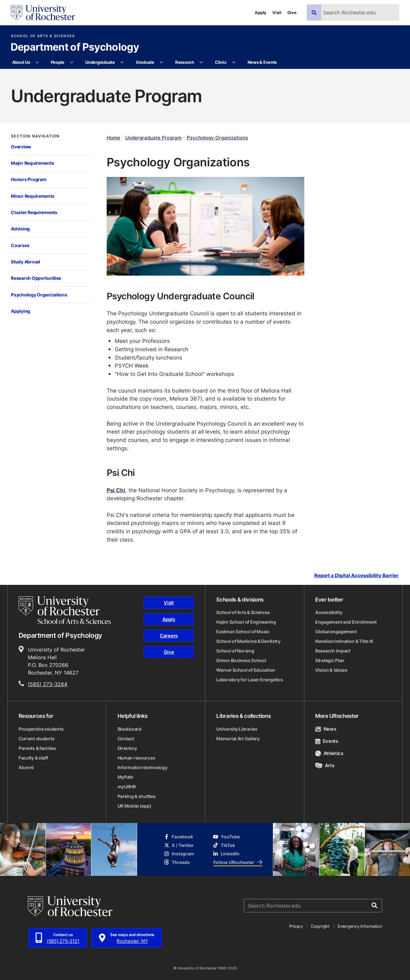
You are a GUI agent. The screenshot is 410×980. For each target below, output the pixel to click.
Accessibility (329, 612)
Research (185, 62)
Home (113, 138)
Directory (127, 748)
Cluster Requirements (34, 212)
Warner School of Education (246, 670)
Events (327, 741)
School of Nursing (235, 651)
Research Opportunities (36, 278)
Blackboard (130, 729)
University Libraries (237, 729)
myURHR (127, 787)
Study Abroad (25, 262)
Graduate (145, 62)
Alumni (26, 767)
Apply (261, 12)
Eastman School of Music (243, 631)
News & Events (262, 62)
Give (292, 12)
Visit (277, 12)
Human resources (136, 758)
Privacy (296, 926)
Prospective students (41, 729)
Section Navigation (35, 136)
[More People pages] (72, 62)
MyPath (126, 777)
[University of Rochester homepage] (43, 13)
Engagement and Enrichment (346, 622)
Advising (20, 229)
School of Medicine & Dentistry (248, 641)
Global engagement (336, 631)
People (58, 62)
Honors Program (29, 179)
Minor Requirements (33, 196)
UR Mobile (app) (135, 806)
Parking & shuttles (137, 796)
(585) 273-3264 (48, 684)
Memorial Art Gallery (238, 739)
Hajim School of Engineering (246, 622)
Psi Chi (116, 490)
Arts (325, 765)
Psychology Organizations (39, 295)
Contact (126, 739)
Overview (21, 147)
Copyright (320, 926)
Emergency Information (360, 926)
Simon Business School (241, 660)
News (326, 729)
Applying (20, 311)
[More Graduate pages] (162, 62)
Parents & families (37, 748)
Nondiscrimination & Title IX (344, 641)
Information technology (143, 767)
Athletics (329, 753)
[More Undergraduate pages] (122, 62)
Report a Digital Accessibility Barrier (356, 576)
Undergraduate (100, 62)
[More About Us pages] (37, 62)
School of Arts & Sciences (43, 36)
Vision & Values (331, 670)
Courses (20, 245)
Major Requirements (32, 163)
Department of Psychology (75, 47)
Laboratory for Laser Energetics (250, 680)
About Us (21, 62)
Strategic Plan (330, 660)
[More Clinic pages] (234, 62)
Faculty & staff (33, 758)
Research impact (333, 651)
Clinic (221, 62)
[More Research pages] (201, 62)
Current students (37, 739)
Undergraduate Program (153, 138)
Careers (169, 636)
